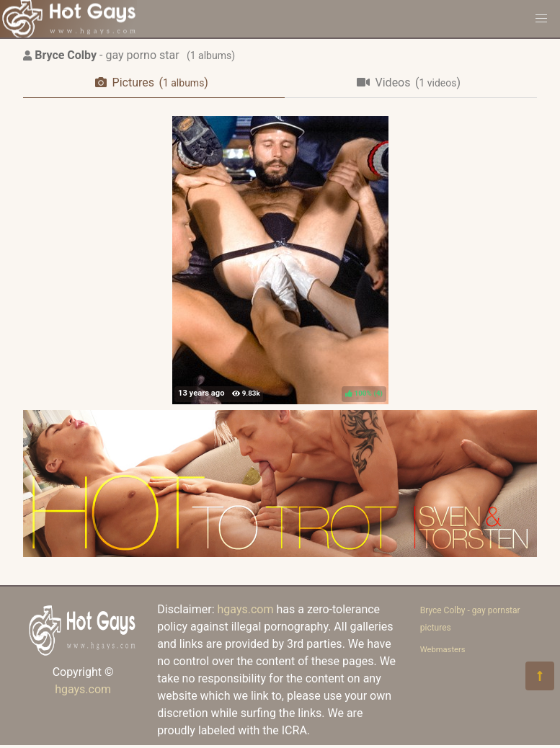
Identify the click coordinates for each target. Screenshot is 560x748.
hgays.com (83, 689)
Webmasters (443, 650)
